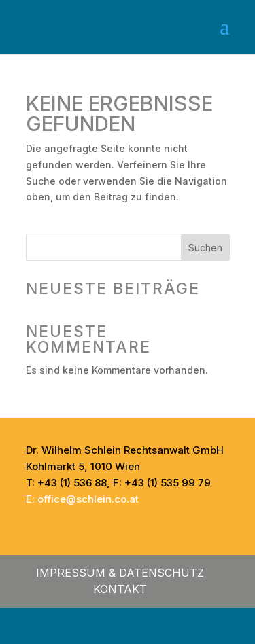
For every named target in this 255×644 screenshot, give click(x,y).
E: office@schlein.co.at (82, 499)
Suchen (205, 248)
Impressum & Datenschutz (120, 573)
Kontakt (120, 589)
